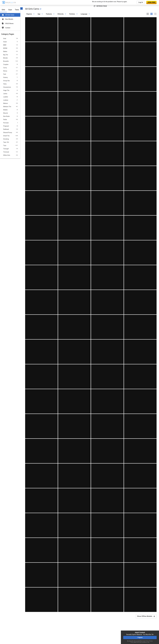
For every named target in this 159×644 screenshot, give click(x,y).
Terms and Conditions (142, 642)
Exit (148, 642)
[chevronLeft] (21, 9)
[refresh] (40, 9)
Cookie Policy (145, 641)
